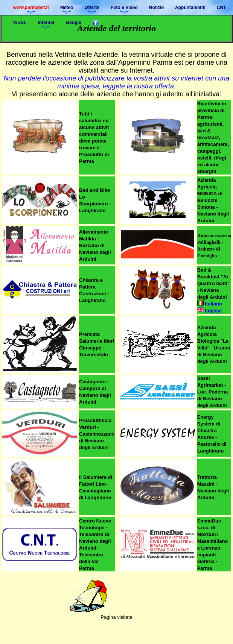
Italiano (210, 304)
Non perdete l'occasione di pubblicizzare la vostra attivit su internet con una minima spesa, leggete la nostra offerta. (117, 82)
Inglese (213, 311)
